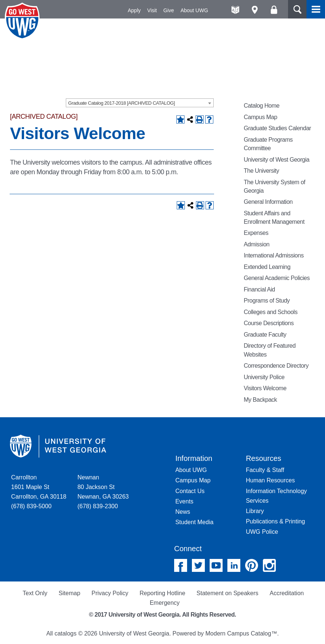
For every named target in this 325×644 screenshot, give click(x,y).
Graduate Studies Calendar (277, 128)
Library (255, 511)
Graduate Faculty (265, 335)
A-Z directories (235, 10)
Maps (255, 10)
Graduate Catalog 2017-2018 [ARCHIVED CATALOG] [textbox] (121, 103)
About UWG (194, 10)
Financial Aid (259, 289)
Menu (316, 9)
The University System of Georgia (274, 186)
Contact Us (190, 491)
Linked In (234, 565)
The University (261, 171)
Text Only (35, 593)
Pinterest (252, 565)
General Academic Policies (277, 278)
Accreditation (287, 593)
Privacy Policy (110, 593)
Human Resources (270, 480)
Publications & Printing (275, 521)
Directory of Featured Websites (270, 350)
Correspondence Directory (276, 366)
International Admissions (274, 255)
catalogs (65, 633)
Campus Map (260, 117)
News (183, 512)
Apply (134, 10)
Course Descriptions (269, 323)
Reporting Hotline (163, 593)
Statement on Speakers (228, 593)
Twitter (198, 565)
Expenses (256, 233)
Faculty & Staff (265, 470)
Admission (257, 244)
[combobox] (140, 103)
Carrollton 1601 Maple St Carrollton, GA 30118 (39, 487)
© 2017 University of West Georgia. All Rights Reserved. (163, 615)
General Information (268, 202)
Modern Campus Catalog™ (241, 633)
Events (184, 501)
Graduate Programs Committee (268, 144)
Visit (152, 10)
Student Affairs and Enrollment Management (274, 218)
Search (297, 9)
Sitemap (69, 593)
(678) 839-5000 (31, 506)
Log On (274, 10)
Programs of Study (267, 301)
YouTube (216, 565)
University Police (264, 377)
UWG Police (262, 532)
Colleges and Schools (270, 312)
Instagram (269, 565)
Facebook (181, 565)
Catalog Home (262, 106)
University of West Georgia (23, 21)
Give (169, 10)
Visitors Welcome (265, 388)
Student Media (194, 522)
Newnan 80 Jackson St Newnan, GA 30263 (103, 487)
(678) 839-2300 (97, 506)
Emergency (165, 603)
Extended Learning (267, 267)
